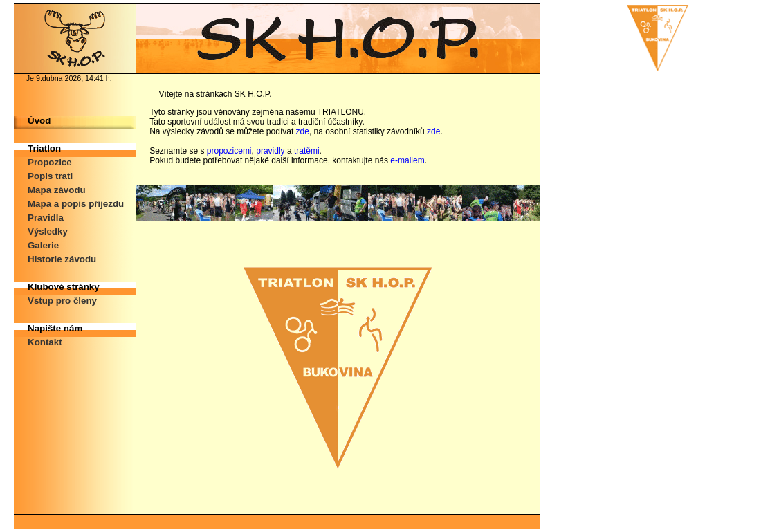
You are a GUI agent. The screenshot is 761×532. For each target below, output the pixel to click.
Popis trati (50, 176)
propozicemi (229, 151)
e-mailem (407, 160)
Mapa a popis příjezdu (76, 204)
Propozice (50, 162)
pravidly (270, 151)
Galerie (43, 245)
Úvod (39, 121)
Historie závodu (62, 259)
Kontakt (45, 342)
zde (303, 131)
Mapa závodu (57, 190)
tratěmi (307, 151)
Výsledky (48, 231)
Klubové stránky (64, 287)
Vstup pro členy (62, 301)
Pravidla (46, 218)
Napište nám (55, 328)
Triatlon (44, 148)
